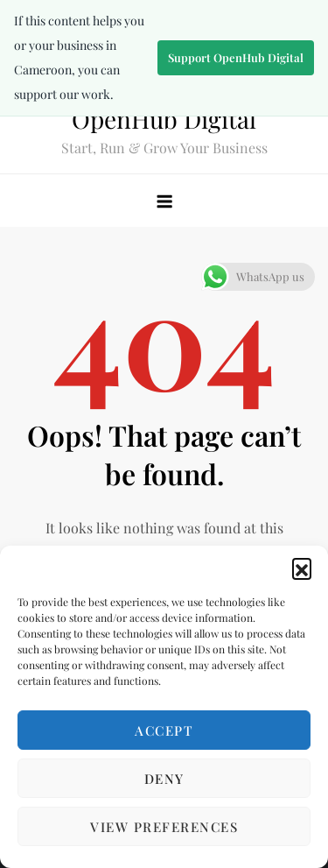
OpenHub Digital (164, 119)
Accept (164, 730)
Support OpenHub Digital (236, 57)
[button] (302, 568)
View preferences (164, 827)
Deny (164, 779)
